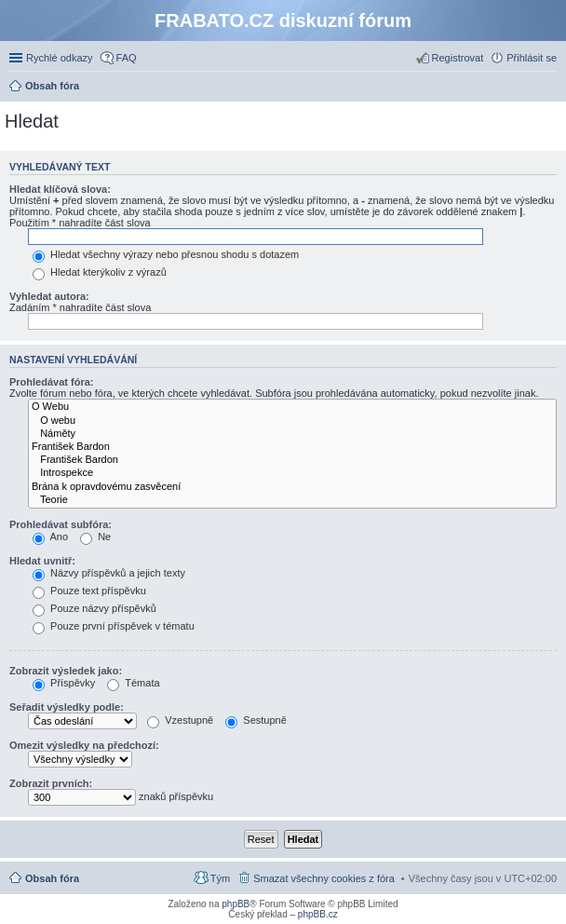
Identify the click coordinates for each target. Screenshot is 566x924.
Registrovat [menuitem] (458, 58)
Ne (95, 537)
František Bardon (292, 447)
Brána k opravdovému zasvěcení (292, 487)
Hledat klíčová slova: (60, 189)
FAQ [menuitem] (127, 58)
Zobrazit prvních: (51, 783)
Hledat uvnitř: (42, 561)
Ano (50, 537)
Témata (133, 683)
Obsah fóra (52, 878)
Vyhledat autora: (49, 296)
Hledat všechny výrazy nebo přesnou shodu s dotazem (166, 254)
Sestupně (256, 720)
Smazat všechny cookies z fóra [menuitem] (324, 878)
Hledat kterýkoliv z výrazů (100, 272)
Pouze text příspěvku (89, 591)
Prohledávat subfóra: (61, 524)
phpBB (236, 904)
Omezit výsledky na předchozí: (84, 745)
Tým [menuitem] (220, 878)
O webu (292, 421)
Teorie (292, 500)
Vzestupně (180, 720)
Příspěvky (64, 683)
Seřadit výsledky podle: (67, 707)
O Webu (292, 407)
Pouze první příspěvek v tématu (114, 626)
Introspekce (292, 473)
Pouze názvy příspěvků (94, 608)
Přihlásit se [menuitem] (532, 58)
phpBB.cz (318, 914)
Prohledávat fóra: (51, 382)
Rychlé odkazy (60, 58)
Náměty (292, 434)
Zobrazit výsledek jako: (66, 671)
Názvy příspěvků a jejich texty (109, 573)
